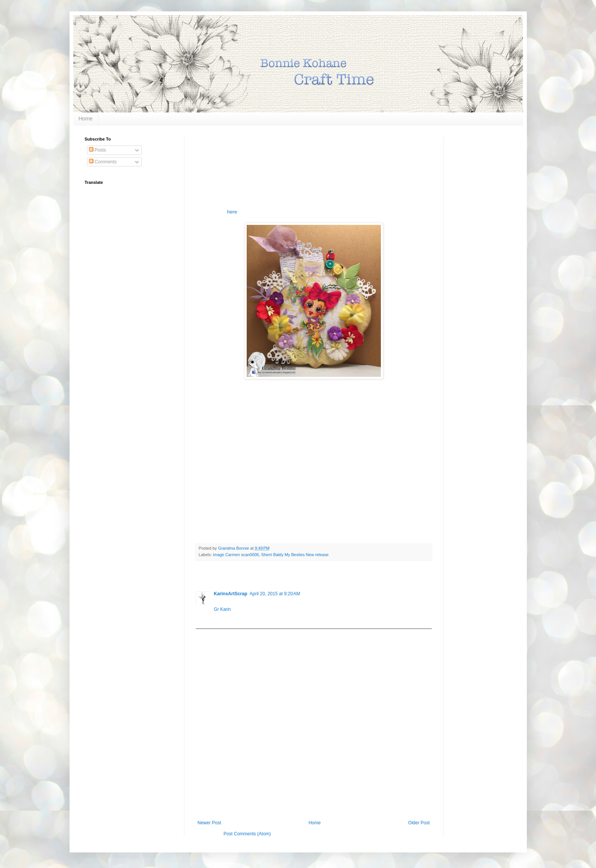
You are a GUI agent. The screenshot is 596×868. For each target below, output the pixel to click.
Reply (220, 619)
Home (86, 119)
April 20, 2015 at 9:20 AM (275, 594)
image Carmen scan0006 (236, 555)
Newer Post (209, 823)
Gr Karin (223, 609)
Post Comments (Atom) (247, 834)
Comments (103, 162)
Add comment (213, 634)
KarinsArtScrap (231, 594)
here (232, 212)
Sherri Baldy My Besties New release (295, 555)
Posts (97, 150)
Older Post (419, 823)
